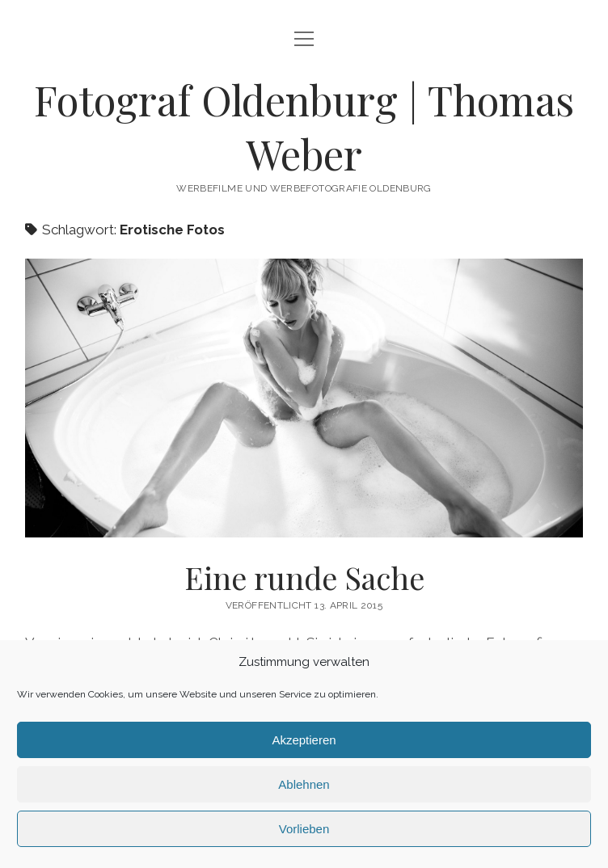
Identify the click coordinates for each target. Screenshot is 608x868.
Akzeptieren (304, 740)
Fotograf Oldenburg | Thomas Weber (304, 126)
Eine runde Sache (304, 398)
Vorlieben (304, 829)
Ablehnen (304, 784)
